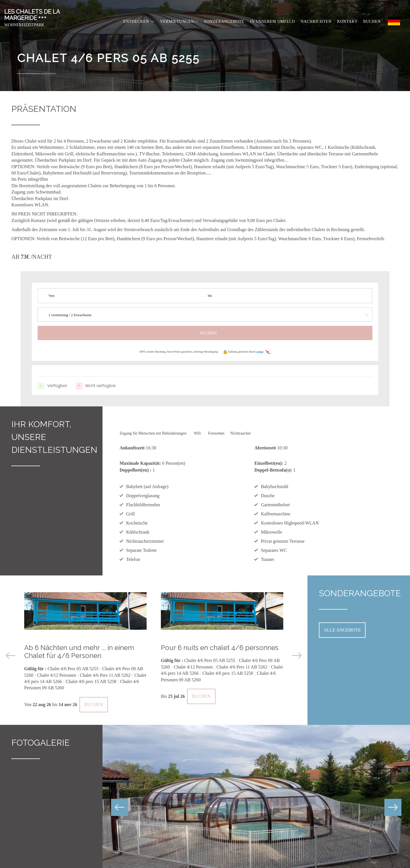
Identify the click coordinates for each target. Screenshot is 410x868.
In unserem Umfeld (272, 21)
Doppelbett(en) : (136, 470)
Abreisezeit (265, 448)
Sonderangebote (224, 21)
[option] (85, 650)
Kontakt (347, 21)
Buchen (372, 21)
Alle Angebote (342, 630)
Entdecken (139, 21)
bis (210, 296)
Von (51, 296)
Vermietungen (179, 21)
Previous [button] (11, 656)
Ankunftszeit (132, 448)
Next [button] (297, 656)
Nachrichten (316, 21)
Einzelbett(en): (269, 463)
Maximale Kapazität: (140, 463)
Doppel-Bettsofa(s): (273, 470)
